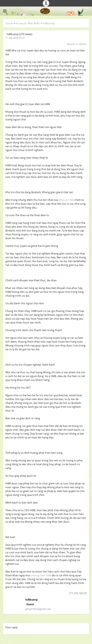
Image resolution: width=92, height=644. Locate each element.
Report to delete (77, 44)
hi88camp (49, 23)
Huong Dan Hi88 (41, 575)
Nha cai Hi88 (66, 200)
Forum (9, 23)
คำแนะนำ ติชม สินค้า (28, 23)
